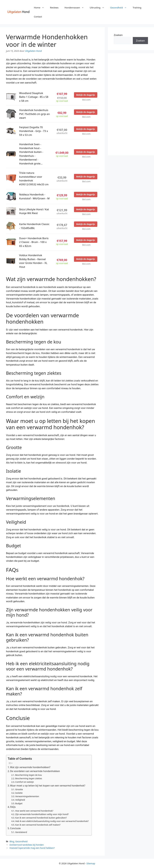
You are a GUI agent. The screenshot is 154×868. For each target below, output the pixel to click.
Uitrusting (99, 8)
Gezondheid (120, 8)
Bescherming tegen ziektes (29, 778)
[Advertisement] (131, 104)
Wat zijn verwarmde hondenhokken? (30, 767)
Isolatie (19, 793)
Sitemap (91, 863)
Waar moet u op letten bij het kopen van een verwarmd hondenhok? (48, 786)
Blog (12, 841)
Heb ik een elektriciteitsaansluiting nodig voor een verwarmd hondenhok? (52, 821)
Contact (38, 17)
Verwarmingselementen (27, 796)
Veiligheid (20, 800)
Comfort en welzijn (25, 782)
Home (40, 8)
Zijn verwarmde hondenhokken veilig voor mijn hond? (42, 814)
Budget (19, 803)
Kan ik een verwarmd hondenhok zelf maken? (38, 825)
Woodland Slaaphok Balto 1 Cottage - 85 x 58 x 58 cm (34, 97)
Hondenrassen (76, 8)
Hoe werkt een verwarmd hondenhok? (34, 811)
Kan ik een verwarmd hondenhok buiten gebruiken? (41, 818)
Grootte (19, 789)
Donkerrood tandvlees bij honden (27, 845)
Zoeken (118, 35)
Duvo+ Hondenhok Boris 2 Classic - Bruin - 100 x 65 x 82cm (34, 242)
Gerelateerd (21, 832)
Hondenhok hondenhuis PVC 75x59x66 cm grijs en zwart (34, 114)
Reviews (54, 8)
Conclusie (15, 828)
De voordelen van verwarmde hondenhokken (35, 771)
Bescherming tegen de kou (28, 775)
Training (137, 8)
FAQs (13, 807)
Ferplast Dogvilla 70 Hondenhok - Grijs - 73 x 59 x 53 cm (34, 131)
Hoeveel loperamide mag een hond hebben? (32, 848)
